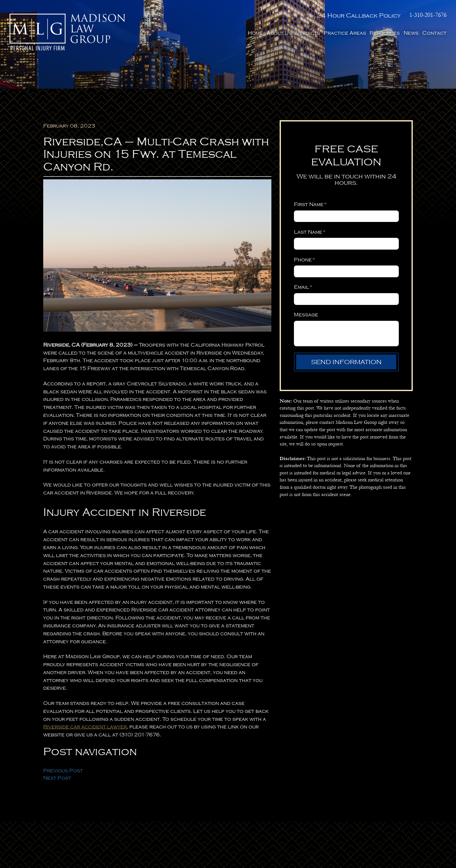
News (411, 33)
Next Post (57, 778)
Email (303, 287)
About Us (279, 33)
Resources (385, 33)
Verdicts (308, 33)
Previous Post (63, 771)
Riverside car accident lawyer (85, 727)
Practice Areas (345, 33)
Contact (434, 33)
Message (306, 315)
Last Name (310, 232)
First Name (310, 204)
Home (255, 33)
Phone (304, 260)
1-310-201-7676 (428, 15)
